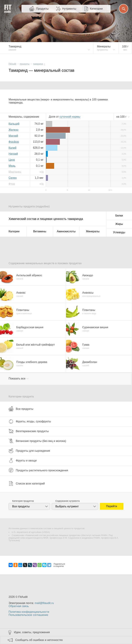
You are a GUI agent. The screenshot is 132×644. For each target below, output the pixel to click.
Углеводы (119, 232)
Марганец (15, 172)
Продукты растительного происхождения (38, 470)
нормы (70, 117)
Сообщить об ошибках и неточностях (39, 640)
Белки (119, 216)
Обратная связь (19, 606)
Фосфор (14, 142)
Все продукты (21, 409)
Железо (13, 130)
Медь (12, 166)
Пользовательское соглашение (28, 615)
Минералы (93, 231)
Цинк (12, 160)
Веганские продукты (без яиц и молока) (37, 441)
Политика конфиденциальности (29, 612)
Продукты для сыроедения (29, 451)
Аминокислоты (66, 231)
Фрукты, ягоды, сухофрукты (30, 421)
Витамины (40, 231)
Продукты (42, 9)
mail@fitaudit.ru (44, 603)
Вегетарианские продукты (29, 431)
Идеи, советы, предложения (32, 632)
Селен (13, 178)
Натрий (13, 154)
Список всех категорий (27, 483)
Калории (14, 231)
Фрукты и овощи (23, 460)
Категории (96, 9)
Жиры (119, 224)
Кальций (14, 124)
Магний (13, 136)
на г (122, 117)
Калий (12, 148)
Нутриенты (69, 9)
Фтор (12, 184)
